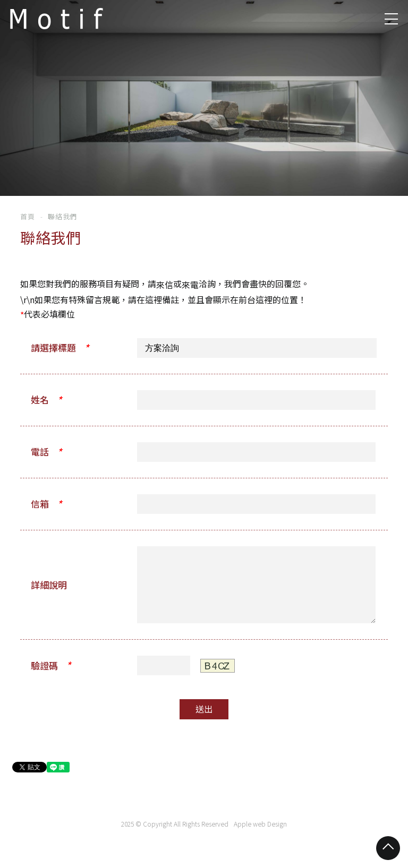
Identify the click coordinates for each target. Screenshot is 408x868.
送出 (204, 710)
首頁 (27, 217)
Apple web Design (260, 825)
